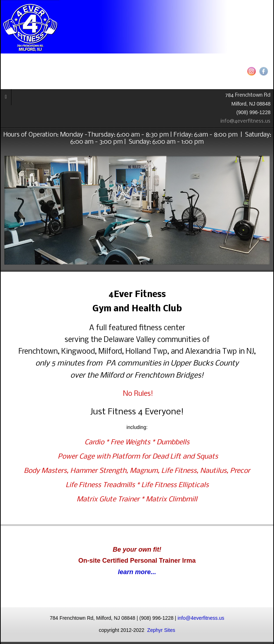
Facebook (264, 71)
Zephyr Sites (161, 630)
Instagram (252, 71)
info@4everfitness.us (247, 121)
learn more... (137, 572)
